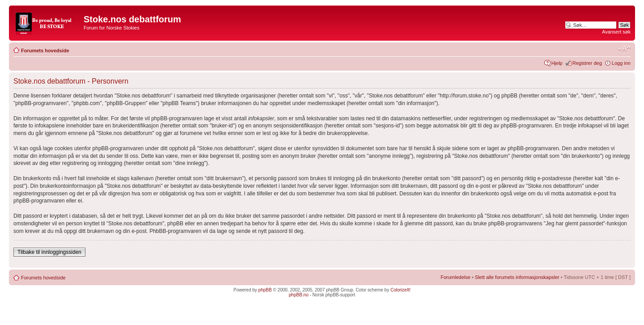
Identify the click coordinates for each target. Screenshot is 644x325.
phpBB (265, 290)
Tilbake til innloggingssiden (49, 252)
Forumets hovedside (45, 51)
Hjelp (557, 63)
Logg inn (621, 63)
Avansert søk (616, 32)
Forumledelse (455, 277)
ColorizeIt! (400, 290)
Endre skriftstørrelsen (624, 49)
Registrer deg (587, 63)
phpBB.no (299, 295)
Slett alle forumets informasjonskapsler (517, 277)
